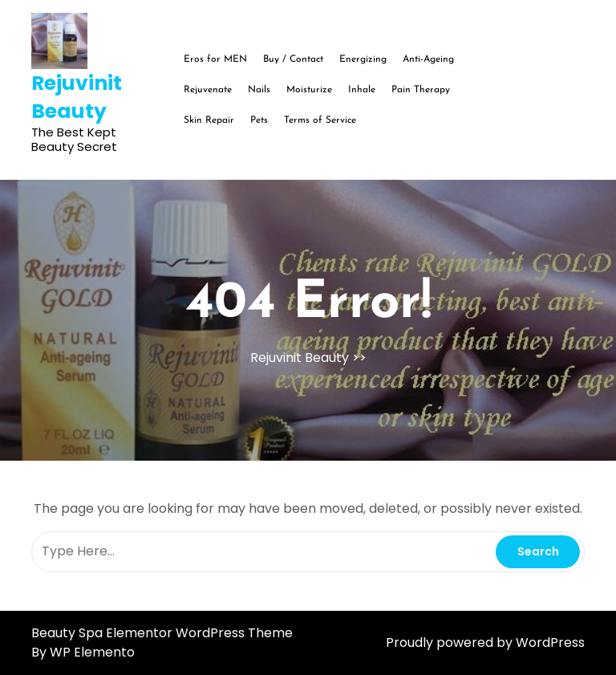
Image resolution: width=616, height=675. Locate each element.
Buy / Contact (293, 59)
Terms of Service (320, 120)
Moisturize (309, 90)
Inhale (362, 90)
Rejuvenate (208, 90)
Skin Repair (209, 120)
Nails (259, 90)
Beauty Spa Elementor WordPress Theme (162, 633)
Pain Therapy (421, 90)
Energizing (363, 59)
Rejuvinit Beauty (77, 97)
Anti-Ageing (428, 59)
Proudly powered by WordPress (485, 642)
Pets (259, 120)
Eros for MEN (215, 59)
